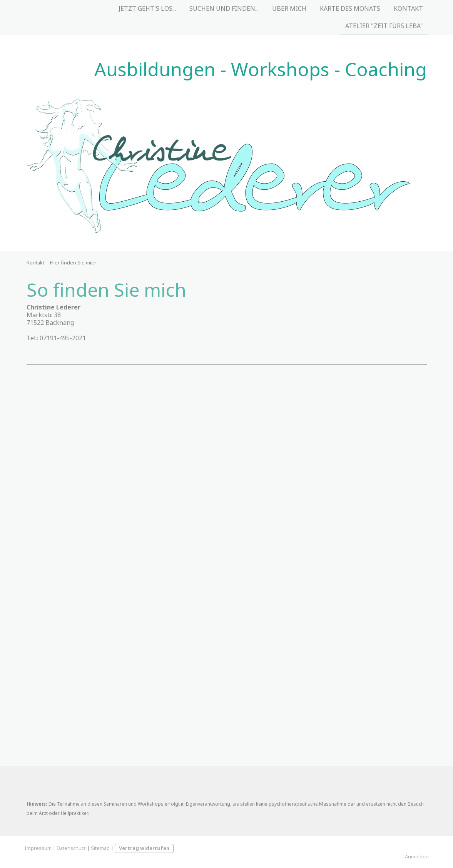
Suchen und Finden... (224, 8)
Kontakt (408, 8)
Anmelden (417, 856)
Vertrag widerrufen (144, 848)
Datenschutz (71, 848)
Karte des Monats (350, 8)
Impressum (38, 848)
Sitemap (100, 848)
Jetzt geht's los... (147, 8)
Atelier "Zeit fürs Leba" (384, 27)
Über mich (289, 8)
